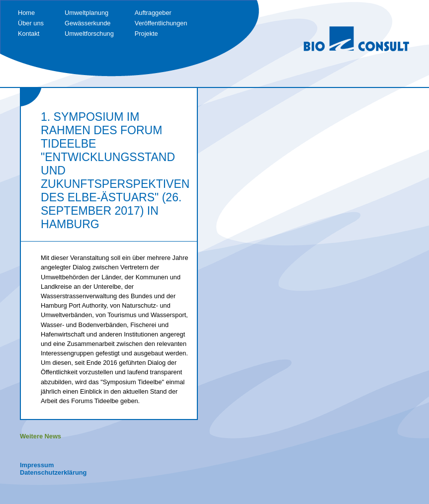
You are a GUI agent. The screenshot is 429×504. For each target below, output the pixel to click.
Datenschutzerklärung (53, 472)
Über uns (31, 23)
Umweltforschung (89, 34)
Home (26, 13)
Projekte (146, 34)
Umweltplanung (86, 13)
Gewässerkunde (87, 23)
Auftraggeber (153, 13)
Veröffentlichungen (161, 23)
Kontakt (29, 34)
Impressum (37, 465)
